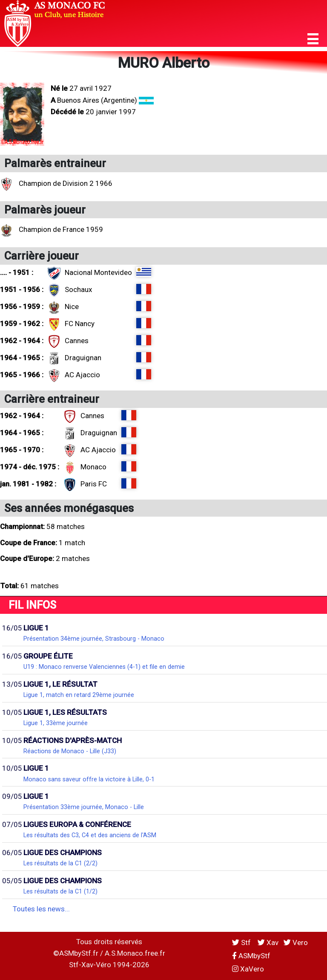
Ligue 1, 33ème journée (56, 723)
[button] (313, 39)
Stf (242, 942)
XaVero (248, 969)
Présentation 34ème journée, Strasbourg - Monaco (94, 639)
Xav (268, 942)
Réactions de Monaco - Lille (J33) (70, 751)
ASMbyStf (251, 956)
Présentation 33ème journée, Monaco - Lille (84, 807)
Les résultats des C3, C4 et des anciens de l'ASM (90, 835)
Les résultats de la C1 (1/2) (60, 891)
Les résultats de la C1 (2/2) (60, 863)
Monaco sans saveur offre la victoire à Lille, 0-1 (89, 779)
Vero (296, 942)
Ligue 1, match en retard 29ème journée (79, 695)
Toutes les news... (41, 909)
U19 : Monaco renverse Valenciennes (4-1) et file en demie (104, 667)
